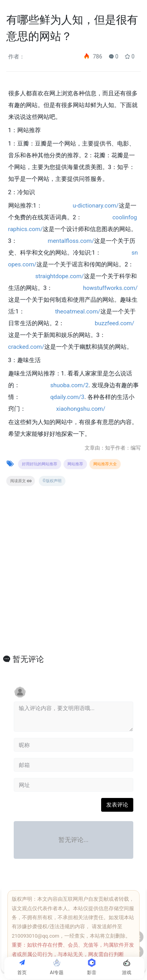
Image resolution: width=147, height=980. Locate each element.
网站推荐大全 (105, 464)
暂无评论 (28, 659)
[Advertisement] (73, 579)
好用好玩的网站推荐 (40, 464)
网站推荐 (75, 464)
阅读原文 (21, 481)
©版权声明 (52, 481)
